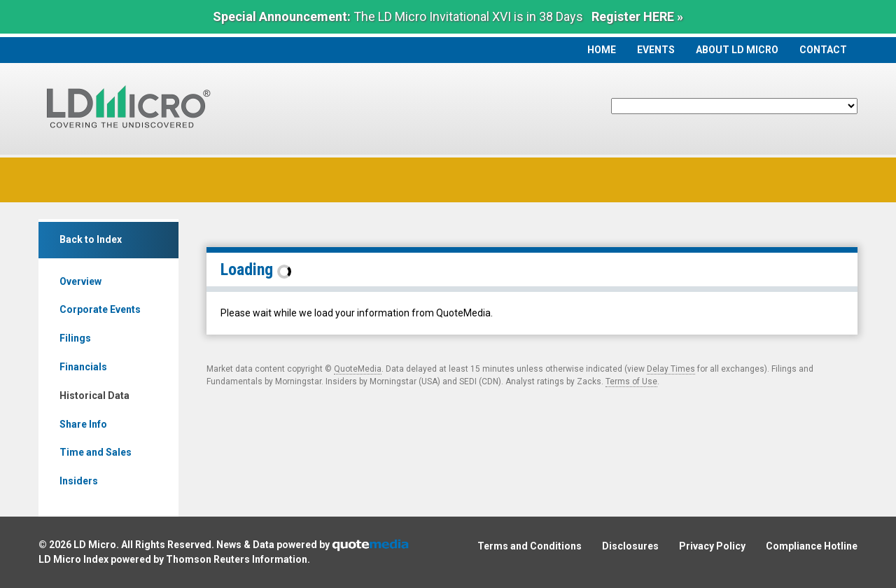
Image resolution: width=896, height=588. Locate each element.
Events (656, 50)
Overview (80, 281)
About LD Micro (737, 50)
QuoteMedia (358, 369)
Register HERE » (637, 16)
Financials (83, 367)
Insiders (79, 481)
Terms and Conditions (530, 546)
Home (602, 50)
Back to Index (91, 239)
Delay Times (671, 369)
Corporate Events (100, 309)
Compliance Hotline (812, 546)
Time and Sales (96, 452)
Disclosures (630, 546)
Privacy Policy (712, 546)
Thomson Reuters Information (237, 559)
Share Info (83, 424)
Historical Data (94, 395)
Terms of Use (631, 381)
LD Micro (95, 545)
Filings (75, 338)
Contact (823, 50)
